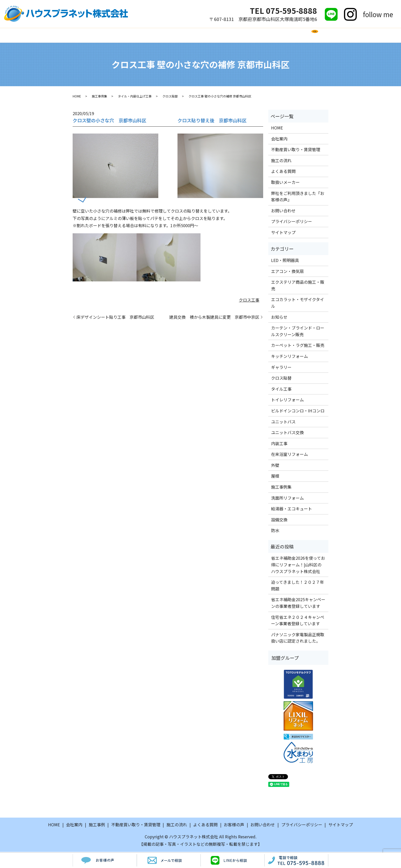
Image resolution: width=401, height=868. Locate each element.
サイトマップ (283, 233)
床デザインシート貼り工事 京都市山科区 (115, 318)
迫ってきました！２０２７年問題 (298, 586)
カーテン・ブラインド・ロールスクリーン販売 (298, 332)
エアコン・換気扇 (287, 272)
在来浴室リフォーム (289, 455)
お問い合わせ (300, 35)
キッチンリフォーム (289, 357)
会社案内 (109, 35)
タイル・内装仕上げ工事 (135, 97)
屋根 (275, 477)
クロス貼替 (170, 97)
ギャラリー (281, 368)
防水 (275, 531)
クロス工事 (249, 301)
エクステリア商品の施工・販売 (298, 286)
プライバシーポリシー (292, 222)
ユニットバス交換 (287, 433)
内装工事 (279, 444)
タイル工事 (281, 389)
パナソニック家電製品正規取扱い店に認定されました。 (298, 639)
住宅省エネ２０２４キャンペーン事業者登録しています (298, 621)
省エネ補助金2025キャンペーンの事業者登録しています (298, 603)
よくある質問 (195, 35)
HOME (86, 35)
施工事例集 (99, 97)
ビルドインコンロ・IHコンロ (298, 411)
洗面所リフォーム (287, 498)
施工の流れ (163, 35)
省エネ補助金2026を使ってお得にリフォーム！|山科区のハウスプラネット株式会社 (298, 565)
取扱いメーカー (233, 35)
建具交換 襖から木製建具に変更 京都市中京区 (214, 318)
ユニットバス (283, 422)
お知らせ (279, 317)
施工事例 (135, 35)
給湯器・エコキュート (292, 509)
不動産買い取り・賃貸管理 (296, 150)
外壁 (275, 466)
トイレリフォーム (287, 400)
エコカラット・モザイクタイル (298, 303)
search (324, 38)
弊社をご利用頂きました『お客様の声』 (298, 197)
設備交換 (279, 520)
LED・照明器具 (285, 261)
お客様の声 (268, 35)
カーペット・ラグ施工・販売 (298, 346)
